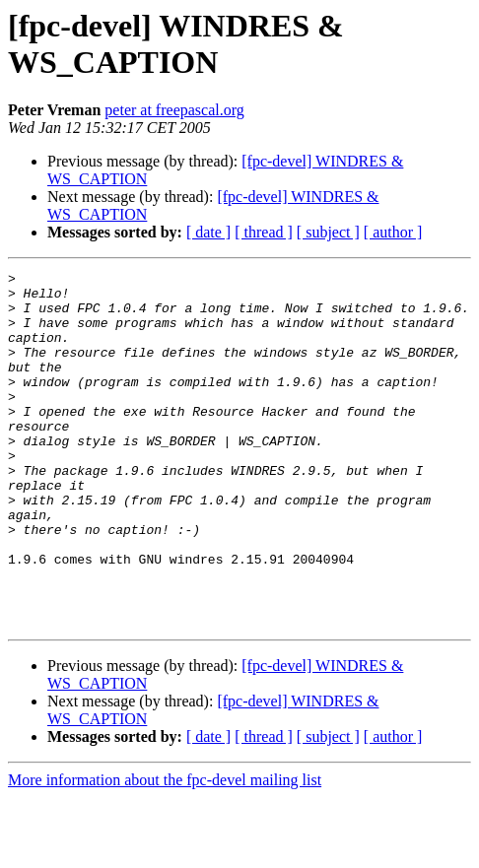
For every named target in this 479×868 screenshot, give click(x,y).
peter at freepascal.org (174, 110)
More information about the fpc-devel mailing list (165, 851)
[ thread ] (264, 232)
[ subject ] (328, 232)
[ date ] (208, 232)
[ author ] (393, 232)
